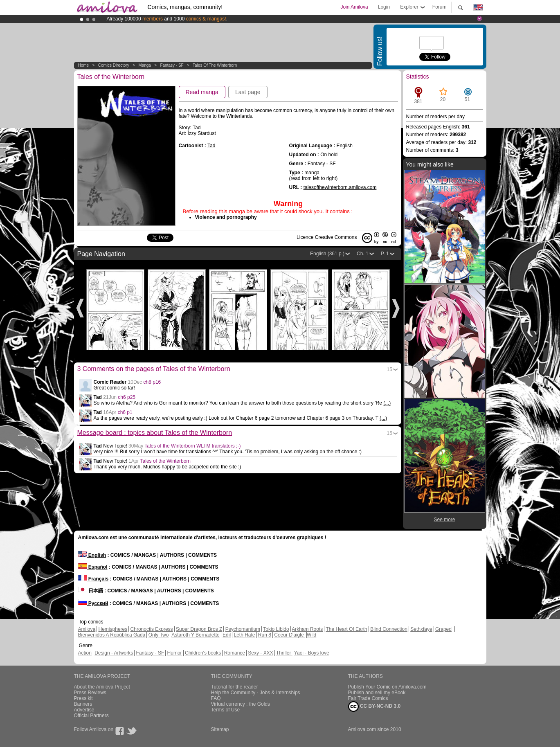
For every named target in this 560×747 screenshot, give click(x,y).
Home (84, 65)
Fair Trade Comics (368, 698)
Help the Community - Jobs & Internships (256, 693)
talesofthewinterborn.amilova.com (340, 187)
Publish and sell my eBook (377, 693)
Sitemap (220, 729)
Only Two (159, 635)
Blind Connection (389, 629)
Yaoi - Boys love (312, 653)
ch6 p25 (127, 397)
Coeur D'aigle (290, 635)
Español (93, 567)
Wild (311, 635)
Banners (83, 704)
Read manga (202, 92)
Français (93, 579)
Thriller (284, 653)
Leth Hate (244, 635)
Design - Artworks (114, 653)
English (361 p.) (327, 254)
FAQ (216, 698)
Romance (235, 653)
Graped (443, 629)
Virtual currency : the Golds (241, 704)
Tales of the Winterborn (215, 65)
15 (390, 369)
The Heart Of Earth (346, 629)
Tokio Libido (276, 629)
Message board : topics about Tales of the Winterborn (155, 433)
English (92, 555)
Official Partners (91, 715)
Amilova (87, 629)
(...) (387, 403)
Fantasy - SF (172, 65)
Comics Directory (114, 65)
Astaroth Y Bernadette (196, 635)
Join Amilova (354, 7)
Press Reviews (90, 693)
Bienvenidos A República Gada (112, 635)
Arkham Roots (307, 629)
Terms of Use (226, 710)
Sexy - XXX (260, 653)
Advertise (84, 710)
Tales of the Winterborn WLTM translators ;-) (192, 446)
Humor (175, 653)
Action (85, 653)
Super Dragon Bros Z (199, 629)
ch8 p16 (152, 382)
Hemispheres (113, 629)
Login (384, 7)
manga (145, 65)
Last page (248, 92)
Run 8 (265, 635)
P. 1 (385, 254)
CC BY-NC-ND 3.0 (374, 706)
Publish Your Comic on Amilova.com (387, 687)
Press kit (83, 698)
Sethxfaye (421, 629)
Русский (93, 603)
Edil (227, 635)
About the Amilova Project (102, 687)
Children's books (203, 653)
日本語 (91, 591)
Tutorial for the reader (235, 687)
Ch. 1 (363, 254)
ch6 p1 (125, 412)
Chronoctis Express (152, 629)
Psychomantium (243, 629)
